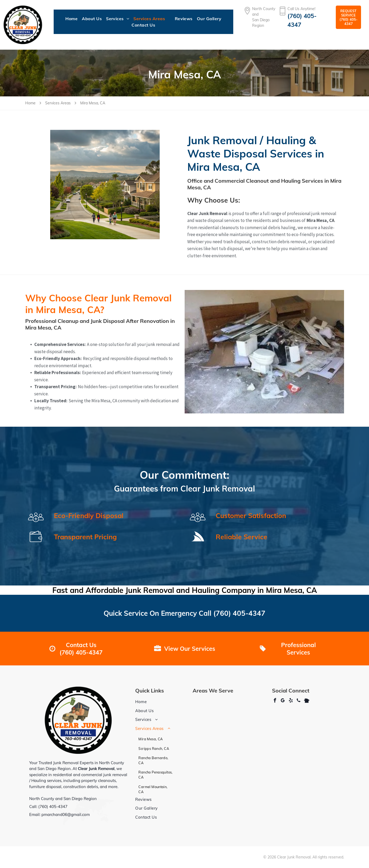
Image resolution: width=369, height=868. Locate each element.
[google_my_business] (283, 701)
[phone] (299, 701)
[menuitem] (71, 19)
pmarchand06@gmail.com (66, 814)
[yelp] (291, 701)
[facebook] (275, 701)
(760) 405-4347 (239, 613)
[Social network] (307, 701)
